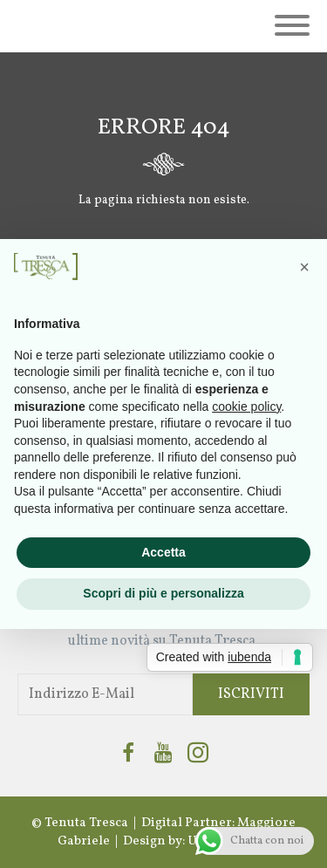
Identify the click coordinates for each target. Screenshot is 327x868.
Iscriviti (251, 694)
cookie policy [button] (246, 407)
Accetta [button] (163, 552)
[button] (304, 267)
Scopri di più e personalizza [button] (163, 593)
